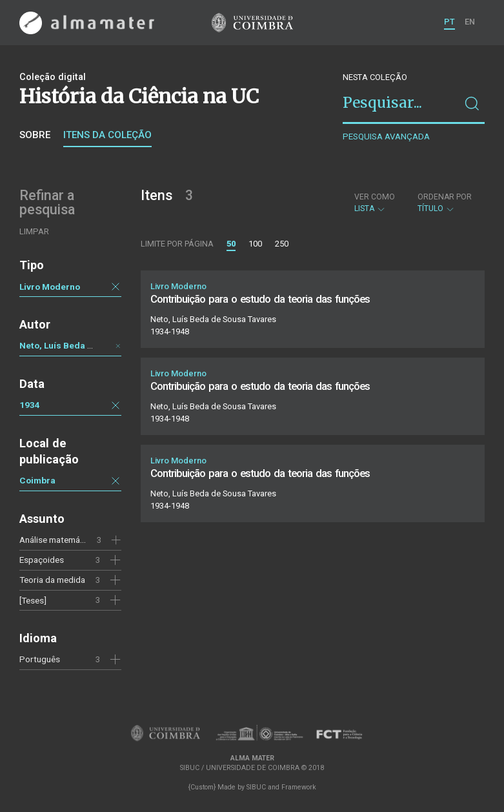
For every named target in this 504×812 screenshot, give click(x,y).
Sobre (35, 135)
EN (470, 22)
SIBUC (256, 787)
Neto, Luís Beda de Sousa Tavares (90, 345)
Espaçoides (42, 560)
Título (445, 203)
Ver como (375, 197)
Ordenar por (445, 197)
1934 (30, 405)
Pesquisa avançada (386, 137)
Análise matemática (57, 540)
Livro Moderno (50, 287)
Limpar (34, 231)
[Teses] (33, 600)
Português (40, 659)
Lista (375, 203)
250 (282, 244)
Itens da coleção (107, 135)
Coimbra (37, 480)
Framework (299, 787)
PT (449, 22)
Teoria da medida (52, 580)
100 (255, 244)
